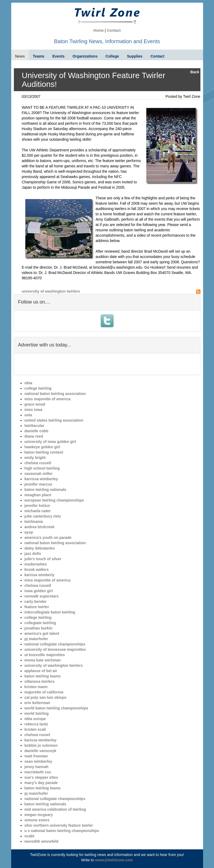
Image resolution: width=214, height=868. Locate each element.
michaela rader (38, 511)
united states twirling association (54, 420)
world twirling (37, 713)
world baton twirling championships (56, 708)
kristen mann (36, 687)
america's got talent (42, 633)
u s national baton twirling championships (62, 831)
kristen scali (35, 729)
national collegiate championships (55, 644)
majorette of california (44, 692)
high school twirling (42, 468)
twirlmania (34, 522)
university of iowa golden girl (50, 442)
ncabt (29, 836)
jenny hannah (37, 767)
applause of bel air (41, 671)
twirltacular (35, 426)
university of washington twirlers (51, 291)
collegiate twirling (40, 623)
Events (58, 56)
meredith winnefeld (42, 841)
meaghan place (38, 495)
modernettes (36, 564)
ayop (29, 532)
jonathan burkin (39, 628)
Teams (39, 56)
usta (28, 415)
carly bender (36, 601)
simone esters (37, 820)
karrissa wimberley (41, 479)
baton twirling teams (43, 676)
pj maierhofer (36, 639)
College (112, 56)
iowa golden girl (39, 591)
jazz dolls (33, 554)
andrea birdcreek (40, 527)
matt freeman (36, 756)
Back (195, 72)
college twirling (38, 388)
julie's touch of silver (43, 559)
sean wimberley (38, 761)
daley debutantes (40, 548)
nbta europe (35, 719)
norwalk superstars (42, 596)
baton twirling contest (44, 452)
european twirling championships (54, 500)
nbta (29, 383)
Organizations (85, 56)
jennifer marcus (38, 484)
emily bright (35, 458)
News (20, 56)
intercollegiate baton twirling (50, 612)
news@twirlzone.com (114, 860)
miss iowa (33, 410)
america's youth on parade (48, 538)
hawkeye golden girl (42, 447)
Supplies (135, 56)
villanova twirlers (40, 681)
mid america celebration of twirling (55, 809)
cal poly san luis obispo (46, 697)
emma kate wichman (43, 660)
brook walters (37, 570)
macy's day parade (41, 783)
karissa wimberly (40, 575)
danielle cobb (36, 431)
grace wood (35, 404)
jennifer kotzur (37, 506)
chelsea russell (38, 463)
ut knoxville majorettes (45, 655)
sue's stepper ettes (41, 777)
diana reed (34, 436)
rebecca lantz (36, 724)
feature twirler (37, 607)
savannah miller (39, 474)
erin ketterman (37, 703)
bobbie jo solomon (41, 745)
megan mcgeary (39, 815)
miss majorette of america (48, 399)
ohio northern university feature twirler (59, 825)
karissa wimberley (41, 740)
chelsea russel (37, 735)
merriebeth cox (38, 772)
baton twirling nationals (45, 490)
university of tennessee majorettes (55, 649)
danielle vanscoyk (41, 751)
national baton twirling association (55, 394)
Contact (114, 30)
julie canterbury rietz (43, 516)
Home (98, 30)
